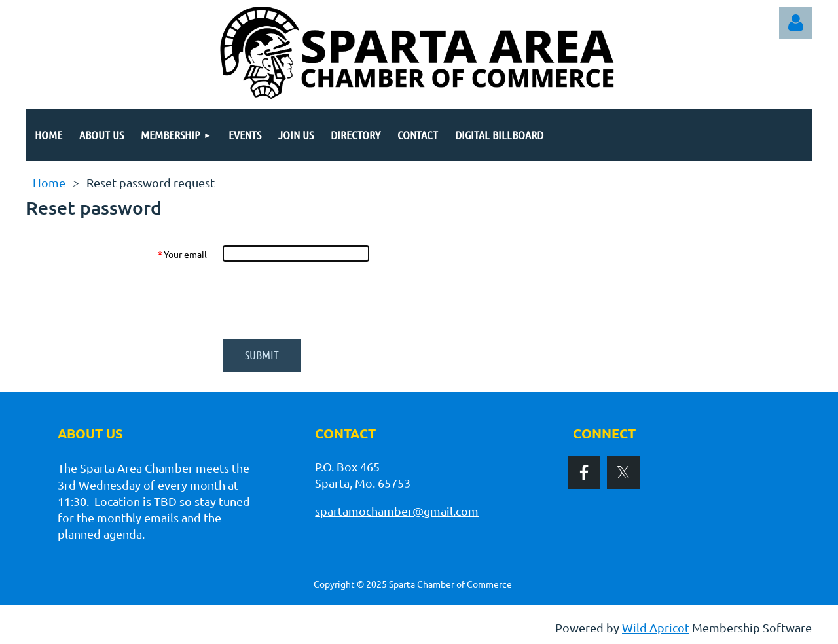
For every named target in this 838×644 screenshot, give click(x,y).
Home (49, 182)
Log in (795, 23)
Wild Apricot (656, 627)
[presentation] (322, 300)
